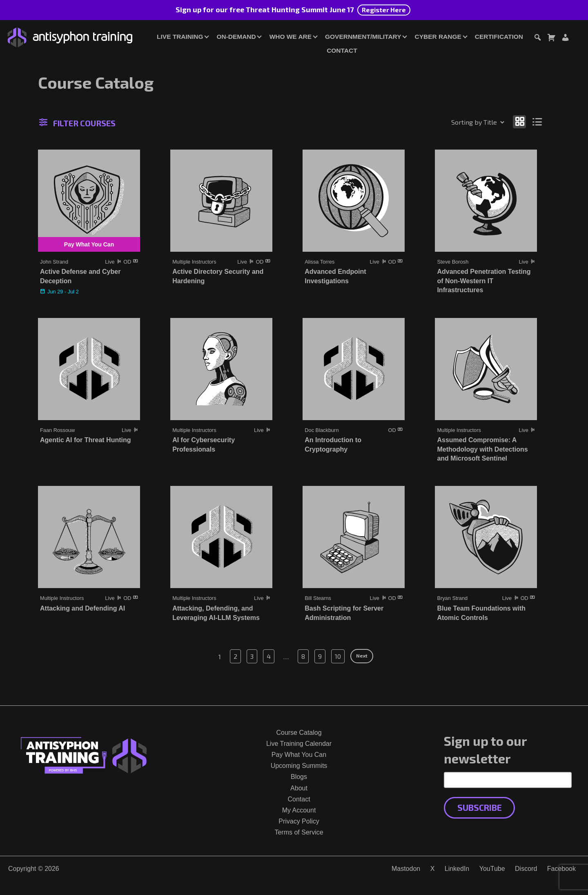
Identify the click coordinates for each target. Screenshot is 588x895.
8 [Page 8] (303, 656)
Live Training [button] (180, 37)
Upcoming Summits (299, 766)
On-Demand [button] (236, 37)
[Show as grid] (519, 122)
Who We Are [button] (291, 37)
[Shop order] (460, 122)
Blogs (299, 777)
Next (362, 656)
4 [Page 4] (269, 656)
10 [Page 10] (338, 656)
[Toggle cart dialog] (551, 39)
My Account (299, 810)
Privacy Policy (299, 821)
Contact (342, 50)
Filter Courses (77, 123)
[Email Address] (508, 780)
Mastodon (406, 869)
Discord (526, 869)
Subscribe (480, 807)
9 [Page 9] (320, 656)
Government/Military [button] (363, 37)
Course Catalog (299, 733)
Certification (499, 37)
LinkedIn (457, 869)
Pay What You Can (299, 755)
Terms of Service (299, 832)
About (299, 788)
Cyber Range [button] (438, 37)
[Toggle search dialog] (537, 39)
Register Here (384, 10)
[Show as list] (538, 122)
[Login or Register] (565, 39)
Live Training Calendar (299, 744)
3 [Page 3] (252, 656)
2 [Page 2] (235, 656)
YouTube (492, 869)
